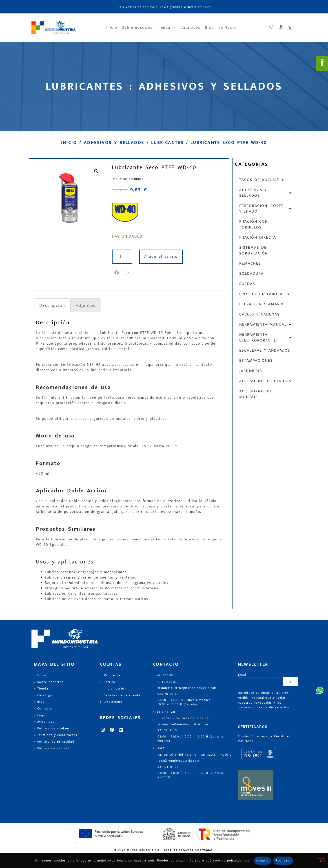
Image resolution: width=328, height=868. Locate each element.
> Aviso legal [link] (45, 722)
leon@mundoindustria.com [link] (178, 761)
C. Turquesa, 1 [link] (169, 682)
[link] (322, 64)
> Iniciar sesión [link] (113, 689)
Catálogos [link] (190, 27)
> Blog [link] (39, 702)
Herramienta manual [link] (266, 325)
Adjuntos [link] (86, 305)
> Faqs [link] (39, 715)
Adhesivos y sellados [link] (114, 143)
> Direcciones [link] (111, 702)
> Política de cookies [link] (52, 729)
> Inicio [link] (40, 675)
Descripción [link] (52, 305)
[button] (117, 273)
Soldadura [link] (252, 274)
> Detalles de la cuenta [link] (120, 695)
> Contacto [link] (43, 709)
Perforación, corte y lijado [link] (266, 209)
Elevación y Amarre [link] (262, 304)
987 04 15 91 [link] (168, 767)
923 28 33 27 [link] (168, 730)
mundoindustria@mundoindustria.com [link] (187, 688)
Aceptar (263, 860)
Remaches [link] (250, 263)
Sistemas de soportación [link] (254, 250)
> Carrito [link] (108, 682)
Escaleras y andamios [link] (265, 350)
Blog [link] (209, 27)
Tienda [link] (166, 28)
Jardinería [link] (251, 371)
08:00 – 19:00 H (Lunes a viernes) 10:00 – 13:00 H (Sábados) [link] (185, 702)
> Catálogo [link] (43, 695)
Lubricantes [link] (167, 143)
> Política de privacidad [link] (54, 742)
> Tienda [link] (41, 689)
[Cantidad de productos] (123, 257)
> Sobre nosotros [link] (49, 682)
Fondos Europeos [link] (253, 736)
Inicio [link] (112, 27)
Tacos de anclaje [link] (262, 180)
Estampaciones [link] (256, 361)
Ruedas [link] (247, 284)
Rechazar (283, 860)
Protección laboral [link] (265, 294)
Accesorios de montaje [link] (256, 394)
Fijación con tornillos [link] (254, 224)
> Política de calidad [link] (51, 748)
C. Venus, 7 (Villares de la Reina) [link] (184, 718)
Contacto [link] (227, 27)
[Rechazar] (321, 860)
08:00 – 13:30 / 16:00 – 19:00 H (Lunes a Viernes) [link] (190, 775)
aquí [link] (247, 860)
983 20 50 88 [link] (168, 694)
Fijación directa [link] (258, 237)
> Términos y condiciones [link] (55, 735)
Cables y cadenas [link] (259, 314)
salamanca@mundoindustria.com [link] (183, 724)
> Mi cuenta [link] (110, 675)
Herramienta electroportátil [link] (266, 337)
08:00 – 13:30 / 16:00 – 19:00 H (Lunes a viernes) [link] (190, 739)
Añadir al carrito (162, 257)
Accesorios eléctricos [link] (265, 381)
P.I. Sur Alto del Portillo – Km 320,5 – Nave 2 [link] (194, 755)
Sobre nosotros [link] (137, 27)
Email (243, 675)
